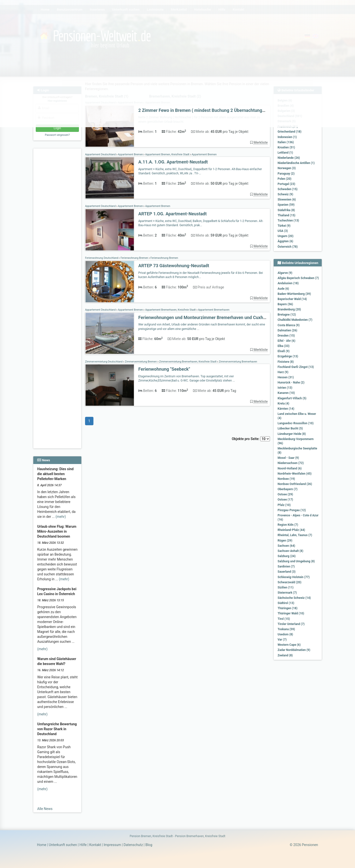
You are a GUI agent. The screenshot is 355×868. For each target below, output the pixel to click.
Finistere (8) (286, 362)
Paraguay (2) (286, 174)
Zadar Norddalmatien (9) (294, 650)
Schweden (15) (288, 189)
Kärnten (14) (286, 409)
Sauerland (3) (287, 572)
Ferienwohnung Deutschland (102, 258)
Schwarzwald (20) (289, 582)
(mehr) (61, 517)
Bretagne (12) (287, 315)
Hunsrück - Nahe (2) (291, 383)
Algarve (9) (285, 273)
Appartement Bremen (131, 154)
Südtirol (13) (286, 603)
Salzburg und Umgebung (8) (296, 561)
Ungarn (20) (285, 236)
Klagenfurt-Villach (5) (292, 398)
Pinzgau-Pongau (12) (292, 510)
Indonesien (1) (287, 137)
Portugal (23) (286, 184)
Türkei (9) (284, 226)
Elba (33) (284, 346)
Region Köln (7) (288, 525)
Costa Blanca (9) (289, 325)
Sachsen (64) (286, 546)
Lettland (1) (285, 153)
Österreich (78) (288, 247)
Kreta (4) (283, 404)
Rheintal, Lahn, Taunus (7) (295, 535)
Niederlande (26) (289, 158)
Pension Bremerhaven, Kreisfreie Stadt (200, 836)
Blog (149, 845)
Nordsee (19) (286, 479)
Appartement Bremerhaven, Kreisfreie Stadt (170, 310)
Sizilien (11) (286, 587)
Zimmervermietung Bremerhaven (238, 362)
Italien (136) (286, 142)
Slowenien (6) (287, 200)
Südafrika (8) (286, 210)
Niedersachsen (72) (291, 463)
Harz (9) (283, 372)
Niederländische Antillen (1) (296, 163)
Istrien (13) (285, 388)
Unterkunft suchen (63, 845)
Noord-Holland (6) (290, 468)
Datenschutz (133, 845)
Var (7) (282, 640)
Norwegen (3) (287, 168)
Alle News (45, 809)
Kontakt (95, 845)
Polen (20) (284, 179)
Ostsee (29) (285, 494)
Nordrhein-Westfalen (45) (295, 474)
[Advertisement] (58, 225)
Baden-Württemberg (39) (294, 294)
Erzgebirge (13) (288, 356)
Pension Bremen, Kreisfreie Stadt (151, 836)
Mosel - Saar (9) (288, 458)
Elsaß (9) (284, 351)
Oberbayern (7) (288, 489)
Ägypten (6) (285, 241)
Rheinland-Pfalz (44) (291, 530)
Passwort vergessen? (57, 135)
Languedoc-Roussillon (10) (296, 423)
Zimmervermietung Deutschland (104, 362)
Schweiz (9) (285, 194)
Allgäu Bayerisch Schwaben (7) (298, 278)
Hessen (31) (286, 377)
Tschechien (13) (288, 221)
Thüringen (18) (287, 608)
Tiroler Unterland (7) (291, 624)
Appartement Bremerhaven (213, 310)
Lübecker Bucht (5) (290, 428)
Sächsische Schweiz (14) (294, 598)
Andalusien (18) (288, 283)
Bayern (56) (285, 304)
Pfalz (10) (284, 505)
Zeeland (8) (285, 655)
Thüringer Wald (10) (291, 613)
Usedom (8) (285, 634)
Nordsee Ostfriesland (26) (295, 484)
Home (42, 845)
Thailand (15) (286, 215)
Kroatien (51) (286, 147)
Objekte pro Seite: (251, 439)
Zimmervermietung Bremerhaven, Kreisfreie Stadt (188, 362)
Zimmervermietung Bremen (141, 362)
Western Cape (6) (289, 645)
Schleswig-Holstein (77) (294, 577)
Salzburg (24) (287, 556)
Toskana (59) (286, 629)
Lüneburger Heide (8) (292, 434)
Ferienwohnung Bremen (134, 258)
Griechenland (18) (290, 132)
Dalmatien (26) (287, 330)
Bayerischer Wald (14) (292, 299)
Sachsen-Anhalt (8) (290, 551)
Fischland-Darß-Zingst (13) (296, 367)
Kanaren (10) (286, 393)
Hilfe (83, 845)
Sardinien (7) (286, 566)
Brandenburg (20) (289, 309)
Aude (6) (283, 289)
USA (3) (283, 231)
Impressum (112, 845)
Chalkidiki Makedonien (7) (295, 320)
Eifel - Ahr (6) (286, 341)
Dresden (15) (286, 336)
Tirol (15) (284, 619)
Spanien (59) (286, 205)
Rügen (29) (285, 541)
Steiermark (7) (287, 593)
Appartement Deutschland (101, 154)
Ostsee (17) (285, 500)
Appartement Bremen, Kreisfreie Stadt (167, 154)
